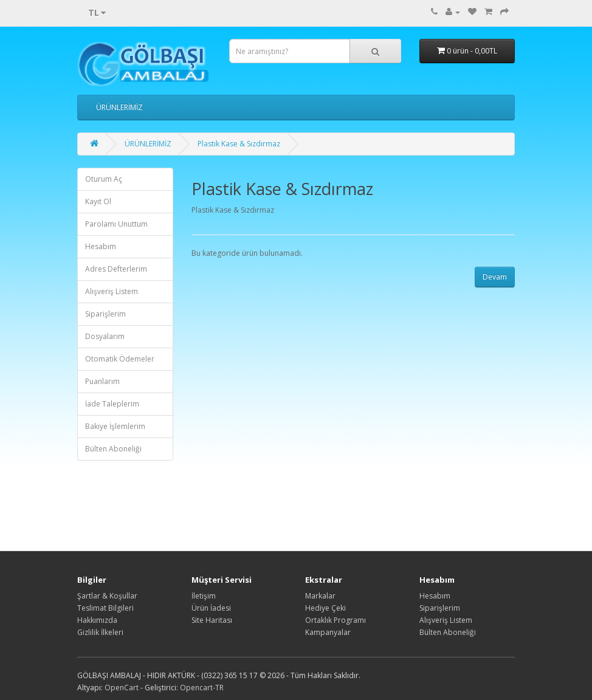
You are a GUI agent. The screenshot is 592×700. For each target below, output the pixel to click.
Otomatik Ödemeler (120, 359)
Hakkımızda (97, 620)
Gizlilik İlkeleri (100, 632)
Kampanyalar (328, 632)
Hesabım (101, 246)
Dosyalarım (105, 336)
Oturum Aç (104, 179)
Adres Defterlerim (116, 269)
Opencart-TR (202, 688)
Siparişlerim (105, 314)
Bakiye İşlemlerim (115, 426)
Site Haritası (212, 620)
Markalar (320, 596)
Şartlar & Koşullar (107, 596)
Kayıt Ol (98, 201)
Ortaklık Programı (336, 620)
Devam (495, 277)
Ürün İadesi (211, 608)
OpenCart (122, 688)
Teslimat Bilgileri (105, 608)
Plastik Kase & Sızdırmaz (239, 144)
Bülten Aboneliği (113, 449)
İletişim (204, 596)
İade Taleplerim (112, 404)
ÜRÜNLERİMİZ (119, 107)
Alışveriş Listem (112, 291)
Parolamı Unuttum (116, 224)
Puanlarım (102, 381)
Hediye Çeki (325, 608)
